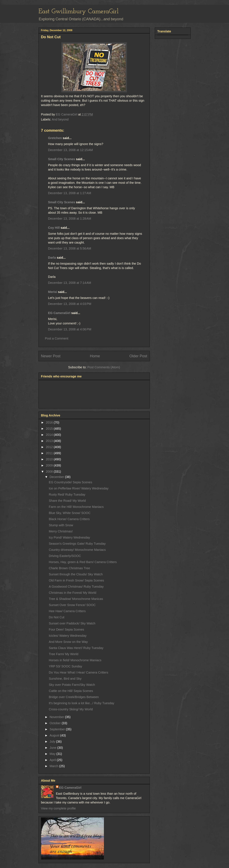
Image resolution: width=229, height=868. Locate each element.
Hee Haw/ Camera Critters (67, 611)
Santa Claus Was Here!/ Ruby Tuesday (76, 648)
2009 (50, 465)
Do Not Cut (57, 617)
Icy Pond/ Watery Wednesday (69, 537)
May (53, 754)
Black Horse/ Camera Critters (69, 519)
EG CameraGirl (59, 313)
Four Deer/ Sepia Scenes (67, 629)
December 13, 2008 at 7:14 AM (70, 283)
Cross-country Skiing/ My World (71, 709)
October (56, 723)
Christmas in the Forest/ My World (73, 593)
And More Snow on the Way (68, 642)
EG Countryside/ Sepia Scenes (71, 482)
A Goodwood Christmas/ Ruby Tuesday (76, 587)
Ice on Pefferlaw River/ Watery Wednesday (79, 488)
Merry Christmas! (61, 531)
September (58, 729)
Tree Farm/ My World (64, 654)
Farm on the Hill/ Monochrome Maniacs (76, 507)
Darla (52, 258)
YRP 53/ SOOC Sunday (66, 666)
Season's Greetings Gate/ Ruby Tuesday (77, 544)
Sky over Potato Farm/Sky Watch (72, 685)
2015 (50, 429)
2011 (50, 453)
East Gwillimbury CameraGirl (79, 12)
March (54, 766)
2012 (50, 447)
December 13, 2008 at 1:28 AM (70, 219)
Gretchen (55, 138)
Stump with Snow (61, 525)
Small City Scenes (62, 159)
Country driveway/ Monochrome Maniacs (77, 550)
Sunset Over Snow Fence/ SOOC (72, 605)
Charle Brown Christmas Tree (69, 568)
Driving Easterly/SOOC (65, 556)
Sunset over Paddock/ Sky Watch (72, 623)
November (57, 717)
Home (95, 356)
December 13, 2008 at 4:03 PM (70, 304)
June (53, 748)
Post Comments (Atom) (104, 367)
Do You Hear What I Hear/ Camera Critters (79, 672)
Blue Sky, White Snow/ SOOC (70, 513)
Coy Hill (54, 228)
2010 (50, 459)
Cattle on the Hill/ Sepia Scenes (71, 691)
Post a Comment (57, 338)
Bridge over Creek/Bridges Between (74, 697)
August (55, 735)
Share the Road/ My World (67, 501)
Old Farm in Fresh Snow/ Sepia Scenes (76, 580)
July (53, 742)
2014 (50, 435)
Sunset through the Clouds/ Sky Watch (76, 574)
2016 (50, 422)
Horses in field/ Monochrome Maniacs (75, 660)
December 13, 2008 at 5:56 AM (70, 248)
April (53, 760)
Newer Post (51, 356)
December (57, 477)
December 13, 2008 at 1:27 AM (70, 193)
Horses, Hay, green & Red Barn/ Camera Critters (83, 562)
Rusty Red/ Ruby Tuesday (67, 494)
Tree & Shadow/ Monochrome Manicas (76, 599)
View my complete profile (58, 808)
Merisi (53, 292)
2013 (50, 441)
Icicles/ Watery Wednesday (68, 636)
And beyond (60, 119)
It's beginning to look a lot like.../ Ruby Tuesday (82, 703)
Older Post (138, 356)
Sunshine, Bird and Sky (65, 679)
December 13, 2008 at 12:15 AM (70, 150)
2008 (50, 472)
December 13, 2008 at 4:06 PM (70, 329)
